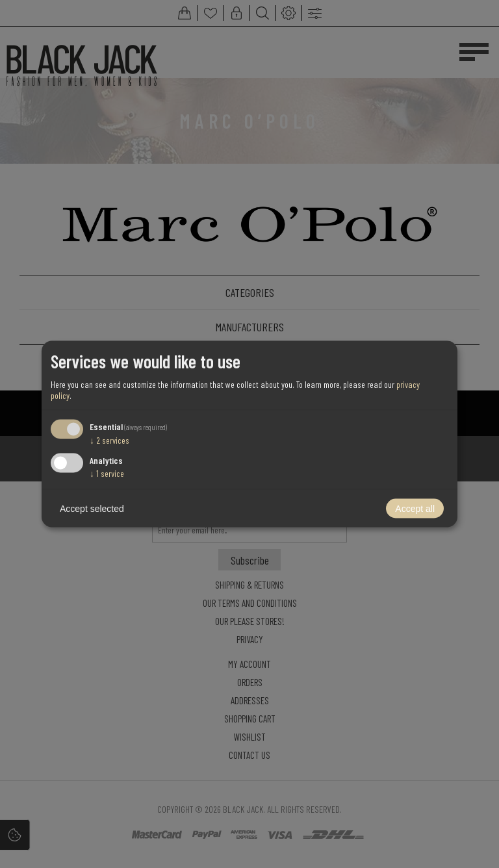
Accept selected (92, 509)
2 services (109, 440)
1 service (107, 473)
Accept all (415, 509)
